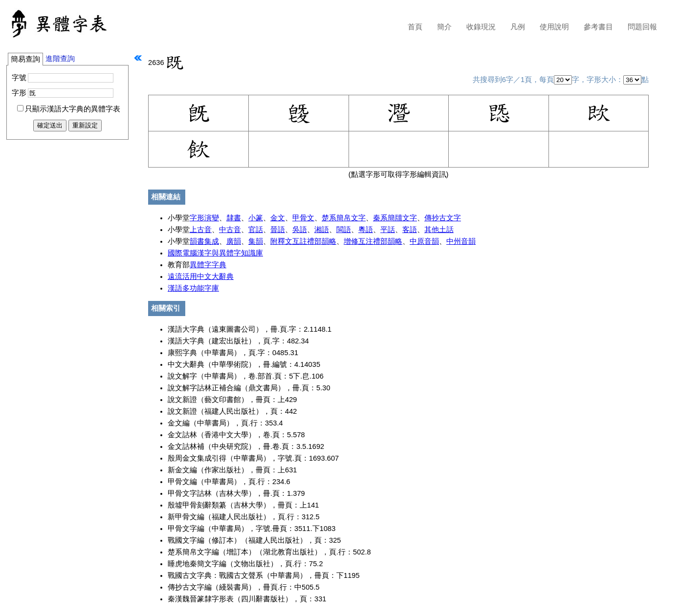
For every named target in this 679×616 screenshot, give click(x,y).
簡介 (444, 27)
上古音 (201, 230)
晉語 (278, 230)
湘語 (322, 230)
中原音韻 (424, 241)
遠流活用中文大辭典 (201, 276)
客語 (410, 230)
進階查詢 (60, 59)
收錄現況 (481, 27)
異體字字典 (208, 265)
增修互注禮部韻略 (373, 241)
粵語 (366, 230)
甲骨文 (303, 218)
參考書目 (598, 27)
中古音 (230, 230)
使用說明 (554, 27)
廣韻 (234, 241)
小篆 (256, 218)
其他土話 (439, 230)
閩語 (344, 230)
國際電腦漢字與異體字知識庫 (215, 253)
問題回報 (642, 27)
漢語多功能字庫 (193, 288)
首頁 (415, 27)
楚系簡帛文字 (344, 218)
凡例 (518, 27)
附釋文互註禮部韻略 (303, 241)
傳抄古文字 (443, 218)
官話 (256, 230)
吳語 (300, 230)
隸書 (234, 218)
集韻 (256, 241)
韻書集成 (204, 241)
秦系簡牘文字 (395, 218)
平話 (388, 230)
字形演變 (204, 218)
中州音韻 (461, 241)
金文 (278, 218)
